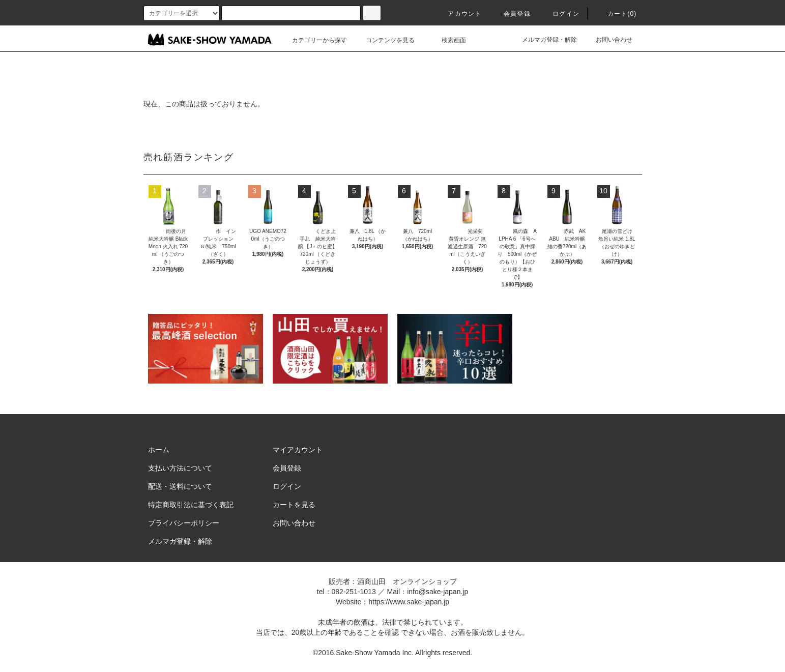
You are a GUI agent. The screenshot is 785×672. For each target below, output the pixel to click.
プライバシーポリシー (184, 523)
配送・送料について (180, 486)
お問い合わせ (608, 40)
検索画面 (448, 40)
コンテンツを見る (384, 40)
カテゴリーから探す (313, 40)
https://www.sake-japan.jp (409, 602)
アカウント (458, 14)
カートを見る (294, 505)
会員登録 (511, 14)
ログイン (560, 14)
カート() (616, 14)
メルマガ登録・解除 (543, 40)
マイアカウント (298, 450)
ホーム (159, 450)
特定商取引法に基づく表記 (191, 505)
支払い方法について (180, 468)
